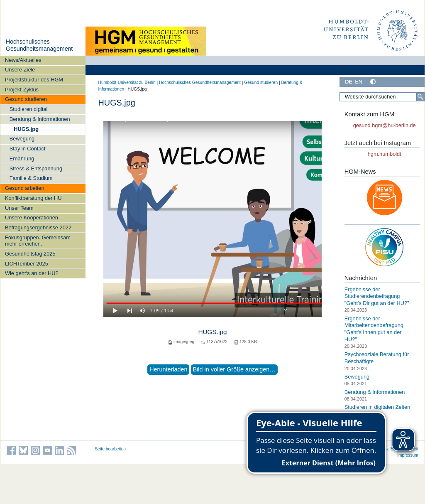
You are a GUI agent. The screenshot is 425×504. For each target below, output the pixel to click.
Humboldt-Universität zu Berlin (127, 82)
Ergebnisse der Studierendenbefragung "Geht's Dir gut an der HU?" (377, 296)
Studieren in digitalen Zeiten (377, 407)
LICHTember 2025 (27, 264)
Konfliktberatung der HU (33, 198)
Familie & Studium (31, 178)
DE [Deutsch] (349, 82)
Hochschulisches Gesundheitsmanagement (39, 45)
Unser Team (19, 208)
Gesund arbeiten (25, 188)
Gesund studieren (26, 99)
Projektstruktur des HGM (34, 80)
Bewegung (22, 139)
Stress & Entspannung (36, 168)
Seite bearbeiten (111, 449)
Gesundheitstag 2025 (30, 254)
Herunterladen (168, 369)
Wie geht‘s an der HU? (32, 273)
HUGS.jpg (26, 129)
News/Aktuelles (23, 60)
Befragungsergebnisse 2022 (38, 227)
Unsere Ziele (20, 70)
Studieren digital (29, 109)
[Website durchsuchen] (382, 97)
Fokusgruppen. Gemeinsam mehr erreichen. (38, 241)
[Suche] (420, 97)
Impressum (408, 455)
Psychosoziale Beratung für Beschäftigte (377, 358)
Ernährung (22, 159)
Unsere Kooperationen (32, 218)
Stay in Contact (28, 149)
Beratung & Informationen (40, 119)
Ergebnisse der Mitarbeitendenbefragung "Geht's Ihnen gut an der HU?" (374, 329)
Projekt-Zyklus (22, 90)
